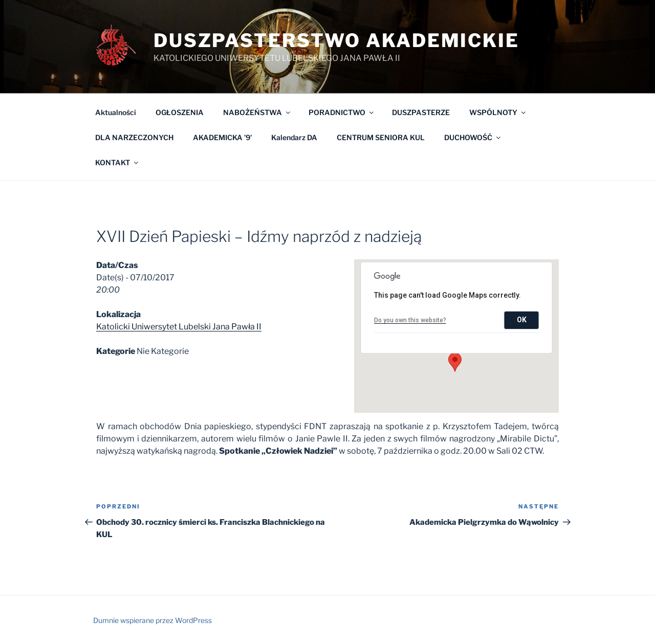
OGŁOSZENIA (180, 112)
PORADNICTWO (342, 112)
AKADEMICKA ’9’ (222, 137)
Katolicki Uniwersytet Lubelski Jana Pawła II (179, 327)
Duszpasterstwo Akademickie (336, 40)
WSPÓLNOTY (498, 112)
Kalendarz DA (294, 137)
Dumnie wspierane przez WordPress (152, 620)
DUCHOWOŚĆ (473, 137)
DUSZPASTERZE (421, 112)
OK (522, 320)
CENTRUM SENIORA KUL (381, 137)
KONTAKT (117, 162)
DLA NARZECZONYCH (134, 137)
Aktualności (116, 112)
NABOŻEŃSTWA (257, 112)
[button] (455, 362)
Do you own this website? (410, 320)
